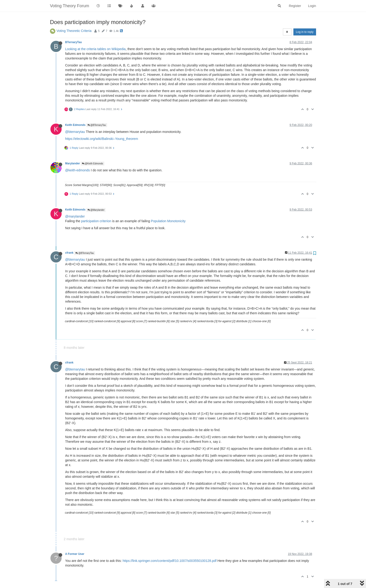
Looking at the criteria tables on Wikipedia (95, 49)
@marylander (75, 216)
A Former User (75, 554)
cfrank (69, 253)
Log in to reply (305, 32)
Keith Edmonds (75, 125)
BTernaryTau (74, 42)
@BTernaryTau (97, 125)
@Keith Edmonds (93, 164)
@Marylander (96, 210)
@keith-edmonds (77, 170)
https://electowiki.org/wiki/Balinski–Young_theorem (102, 139)
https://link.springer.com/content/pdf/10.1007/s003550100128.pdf (169, 561)
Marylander (72, 163)
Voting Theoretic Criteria (74, 31)
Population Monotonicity (168, 221)
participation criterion (96, 221)
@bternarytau (75, 132)
